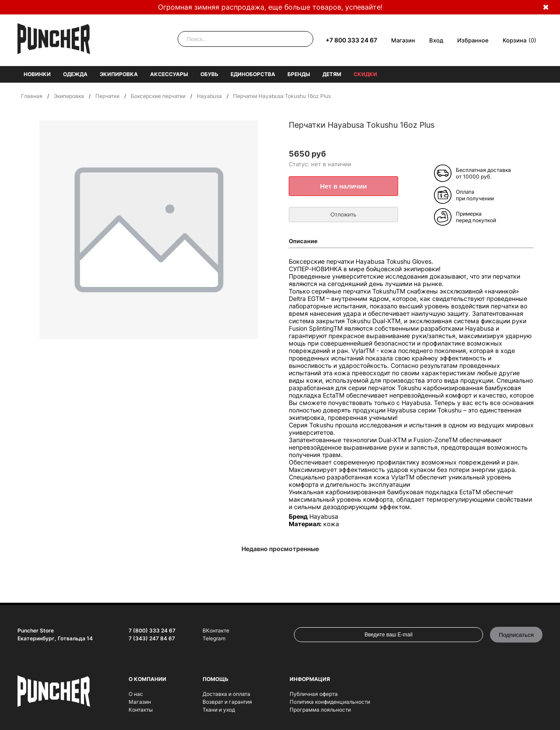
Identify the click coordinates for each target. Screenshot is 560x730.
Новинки (37, 74)
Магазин (403, 40)
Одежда (75, 74)
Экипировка (119, 74)
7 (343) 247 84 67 (152, 638)
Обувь (209, 74)
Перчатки (107, 96)
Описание (303, 241)
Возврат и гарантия (227, 702)
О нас (136, 694)
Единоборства (253, 74)
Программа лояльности (320, 710)
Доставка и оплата (226, 694)
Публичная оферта (314, 694)
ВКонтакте (216, 630)
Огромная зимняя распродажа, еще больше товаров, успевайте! (270, 7)
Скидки (365, 74)
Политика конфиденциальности (330, 702)
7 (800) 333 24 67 (152, 630)
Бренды (299, 74)
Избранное (473, 40)
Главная (32, 96)
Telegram (214, 638)
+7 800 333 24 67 (351, 40)
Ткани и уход (219, 710)
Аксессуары (169, 74)
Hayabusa (209, 96)
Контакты (141, 710)
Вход (436, 40)
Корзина (514, 40)
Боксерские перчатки (158, 96)
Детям (332, 74)
